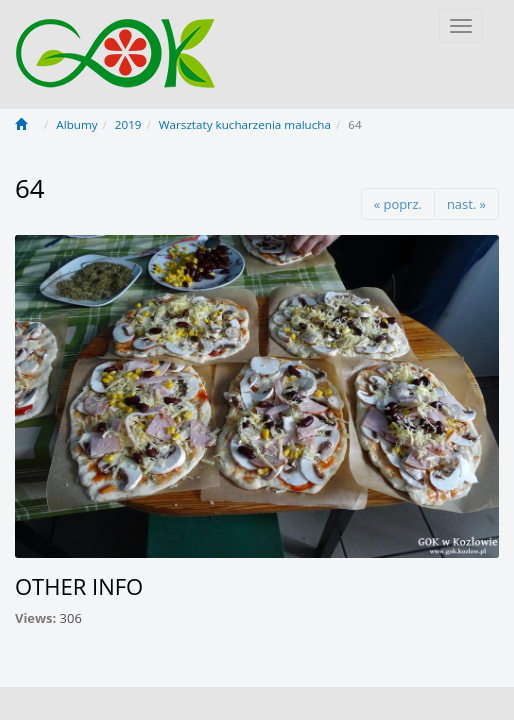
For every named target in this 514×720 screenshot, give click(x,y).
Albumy (76, 124)
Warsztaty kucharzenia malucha (245, 124)
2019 (128, 124)
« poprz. (398, 204)
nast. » (466, 204)
